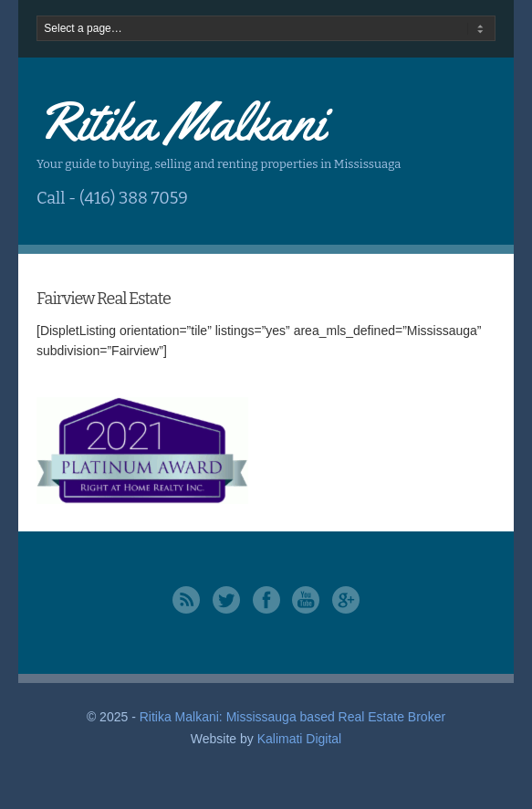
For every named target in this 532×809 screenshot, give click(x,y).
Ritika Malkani (181, 121)
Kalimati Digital (300, 739)
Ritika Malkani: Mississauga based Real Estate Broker (292, 717)
